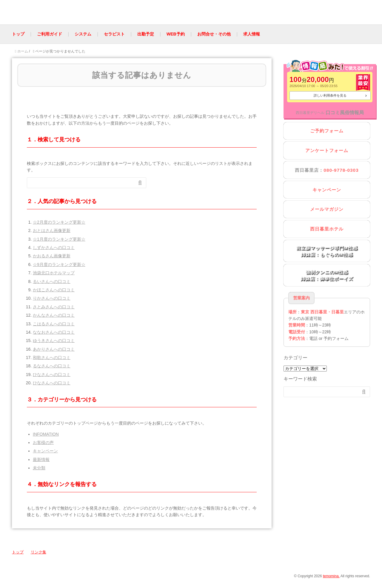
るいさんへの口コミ (52, 281)
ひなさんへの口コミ (52, 375)
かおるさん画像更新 (52, 256)
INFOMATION (46, 434)
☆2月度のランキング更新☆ (59, 222)
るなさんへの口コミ (52, 366)
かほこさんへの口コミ (54, 290)
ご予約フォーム (327, 131)
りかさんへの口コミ (52, 298)
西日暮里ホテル (327, 229)
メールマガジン (327, 209)
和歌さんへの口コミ (52, 358)
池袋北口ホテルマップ (54, 273)
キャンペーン (45, 451)
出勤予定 (146, 34)
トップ (18, 34)
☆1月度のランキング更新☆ (59, 239)
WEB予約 (176, 34)
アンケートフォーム (327, 150)
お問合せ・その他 (214, 34)
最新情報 (41, 459)
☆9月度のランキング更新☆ (59, 264)
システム (83, 34)
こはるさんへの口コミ (54, 324)
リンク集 (38, 552)
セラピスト (114, 34)
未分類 (39, 468)
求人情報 (252, 34)
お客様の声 (43, 442)
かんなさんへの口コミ (54, 315)
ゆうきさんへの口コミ (54, 341)
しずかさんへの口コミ (54, 247)
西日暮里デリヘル (310, 113)
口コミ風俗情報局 (345, 113)
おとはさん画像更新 (52, 230)
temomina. (331, 576)
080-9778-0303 (341, 170)
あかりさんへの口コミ (54, 349)
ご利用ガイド (50, 34)
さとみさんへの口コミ (54, 307)
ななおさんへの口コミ (54, 332)
